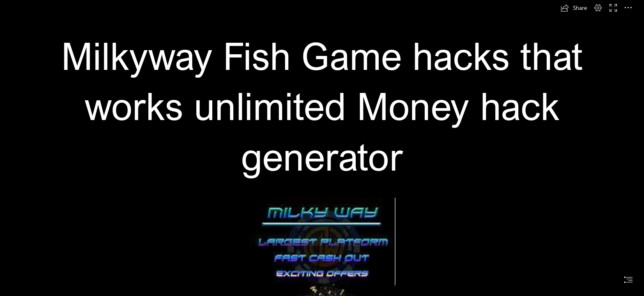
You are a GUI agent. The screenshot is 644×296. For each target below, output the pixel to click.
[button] (574, 8)
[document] (322, 148)
